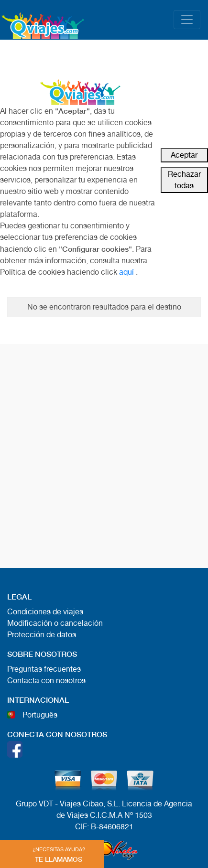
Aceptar (184, 155)
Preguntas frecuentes (44, 669)
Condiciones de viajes (45, 612)
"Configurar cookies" (95, 249)
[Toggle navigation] (187, 20)
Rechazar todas (184, 180)
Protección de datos (42, 635)
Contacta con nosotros (46, 680)
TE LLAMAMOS (59, 855)
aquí (126, 272)
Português (40, 715)
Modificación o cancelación (55, 623)
